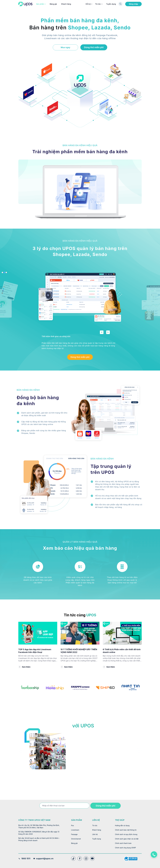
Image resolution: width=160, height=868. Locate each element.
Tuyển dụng (111, 4)
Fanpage (74, 834)
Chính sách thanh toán (123, 843)
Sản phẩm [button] (41, 4)
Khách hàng (66, 4)
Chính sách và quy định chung (126, 834)
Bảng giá (53, 4)
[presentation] (21, 750)
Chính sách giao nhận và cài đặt (127, 839)
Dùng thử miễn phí (94, 47)
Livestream (75, 830)
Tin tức (99, 4)
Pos (72, 825)
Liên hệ (95, 834)
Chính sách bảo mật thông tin (126, 830)
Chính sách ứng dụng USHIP (125, 848)
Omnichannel (76, 839)
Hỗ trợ (89, 4)
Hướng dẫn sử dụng (122, 825)
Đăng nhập (133, 4)
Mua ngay (65, 47)
